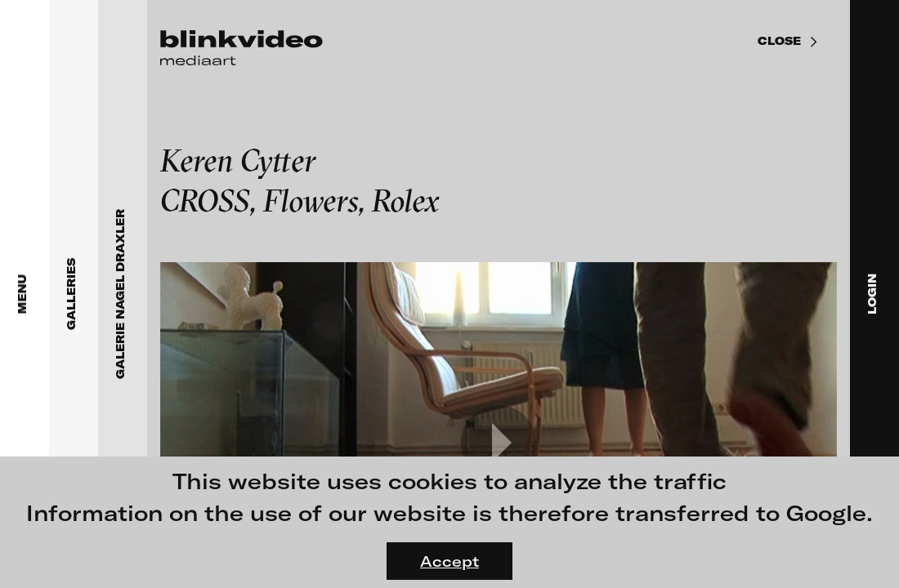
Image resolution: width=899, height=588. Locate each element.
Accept (449, 561)
